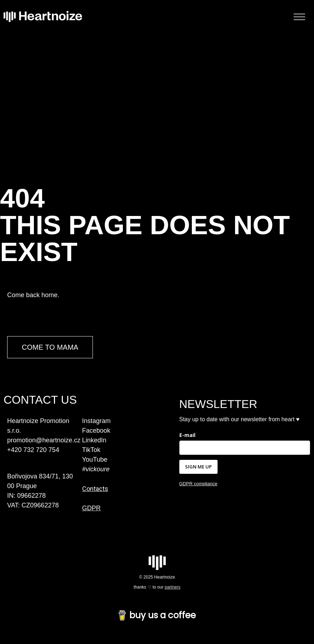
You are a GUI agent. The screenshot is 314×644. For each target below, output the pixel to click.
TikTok (91, 450)
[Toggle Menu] (299, 17)
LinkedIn (94, 440)
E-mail (187, 435)
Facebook (96, 431)
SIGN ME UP (198, 467)
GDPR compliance (198, 484)
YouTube (95, 459)
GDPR (91, 508)
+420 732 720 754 (33, 450)
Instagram (96, 421)
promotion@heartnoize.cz (44, 440)
